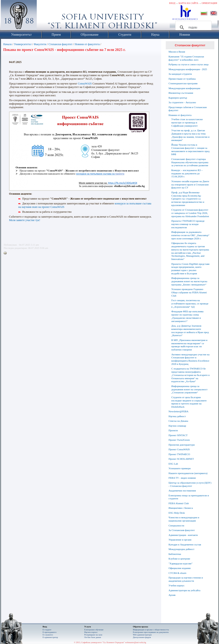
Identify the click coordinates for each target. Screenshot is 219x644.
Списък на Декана (178, 421)
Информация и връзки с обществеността (151, 630)
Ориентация (209, 3)
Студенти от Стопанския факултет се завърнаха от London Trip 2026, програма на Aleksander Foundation (190, 213)
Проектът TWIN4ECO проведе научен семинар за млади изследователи (188, 224)
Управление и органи (180, 540)
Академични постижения (182, 491)
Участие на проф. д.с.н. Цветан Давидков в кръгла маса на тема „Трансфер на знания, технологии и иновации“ (190, 135)
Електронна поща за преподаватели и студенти (189, 497)
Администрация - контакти (183, 535)
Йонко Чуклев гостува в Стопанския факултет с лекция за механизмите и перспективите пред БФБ (190, 149)
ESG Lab (173, 464)
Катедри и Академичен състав (185, 544)
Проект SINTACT (178, 435)
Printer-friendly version (6, 253)
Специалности (176, 525)
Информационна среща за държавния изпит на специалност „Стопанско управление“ (189, 389)
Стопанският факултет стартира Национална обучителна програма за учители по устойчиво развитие (190, 162)
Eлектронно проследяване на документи (151, 632)
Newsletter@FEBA (178, 411)
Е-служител (48, 635)
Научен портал (91, 632)
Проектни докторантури (182, 445)
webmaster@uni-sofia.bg (136, 642)
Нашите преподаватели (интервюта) (188, 473)
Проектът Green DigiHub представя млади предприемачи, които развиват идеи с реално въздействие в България (190, 269)
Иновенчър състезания (181, 93)
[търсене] (193, 28)
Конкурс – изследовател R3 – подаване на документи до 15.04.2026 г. (187, 173)
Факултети (40, 44)
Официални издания (180, 568)
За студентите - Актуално (182, 102)
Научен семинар (177, 426)
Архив (172, 595)
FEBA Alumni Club (179, 503)
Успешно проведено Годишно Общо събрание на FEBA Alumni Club (189, 292)
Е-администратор (50, 637)
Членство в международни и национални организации (184, 519)
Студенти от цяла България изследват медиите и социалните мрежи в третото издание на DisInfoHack (189, 402)
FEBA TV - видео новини (182, 478)
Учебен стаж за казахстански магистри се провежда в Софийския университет (187, 122)
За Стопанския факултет (182, 530)
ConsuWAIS (85, 84)
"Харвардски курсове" (181, 563)
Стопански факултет (60, 44)
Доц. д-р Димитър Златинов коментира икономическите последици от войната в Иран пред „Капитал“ (190, 330)
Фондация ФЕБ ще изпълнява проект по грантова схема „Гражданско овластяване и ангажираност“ (187, 316)
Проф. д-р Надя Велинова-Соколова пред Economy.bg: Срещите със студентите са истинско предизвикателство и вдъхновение (188, 199)
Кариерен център (178, 98)
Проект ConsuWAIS (179, 449)
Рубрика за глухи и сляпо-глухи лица (189, 64)
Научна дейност (177, 416)
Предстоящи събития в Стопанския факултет (188, 109)
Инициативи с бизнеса (181, 508)
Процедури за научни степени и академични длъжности (186, 579)
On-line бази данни (93, 637)
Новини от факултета (87, 44)
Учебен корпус (177, 585)
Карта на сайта (188, 3)
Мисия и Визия (177, 52)
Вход (172, 3)
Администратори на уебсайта (184, 590)
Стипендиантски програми (183, 83)
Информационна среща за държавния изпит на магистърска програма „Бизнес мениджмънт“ (189, 281)
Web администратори (142, 635)
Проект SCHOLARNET (181, 459)
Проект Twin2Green (179, 440)
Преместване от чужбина (182, 79)
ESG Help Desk (177, 513)
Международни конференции (184, 88)
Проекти (173, 430)
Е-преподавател (50, 632)
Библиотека (175, 554)
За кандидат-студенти (180, 74)
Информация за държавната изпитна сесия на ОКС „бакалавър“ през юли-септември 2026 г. (190, 235)
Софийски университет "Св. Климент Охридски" (45, 16)
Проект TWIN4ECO (179, 454)
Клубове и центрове (179, 559)
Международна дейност (181, 549)
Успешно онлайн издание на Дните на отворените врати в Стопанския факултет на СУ (190, 184)
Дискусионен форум (142, 637)
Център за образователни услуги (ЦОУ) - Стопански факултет (190, 484)
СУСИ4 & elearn (177, 573)
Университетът (23, 44)
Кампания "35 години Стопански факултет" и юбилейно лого (186, 58)
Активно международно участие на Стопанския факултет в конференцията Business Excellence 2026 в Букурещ (190, 359)
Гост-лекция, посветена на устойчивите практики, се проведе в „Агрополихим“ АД (190, 303)
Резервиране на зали (93, 635)
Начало (8, 44)
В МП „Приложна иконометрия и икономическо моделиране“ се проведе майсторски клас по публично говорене (189, 345)
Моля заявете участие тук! (25, 220)
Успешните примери (180, 468)
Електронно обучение (94, 630)
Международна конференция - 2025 (188, 69)
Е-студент (47, 630)
